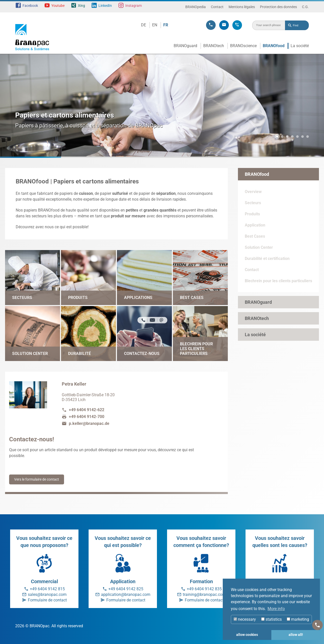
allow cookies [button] (247, 635)
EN (155, 25)
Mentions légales (242, 7)
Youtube (58, 6)
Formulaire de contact (47, 600)
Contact (217, 7)
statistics (271, 619)
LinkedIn (105, 6)
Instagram (134, 6)
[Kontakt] (317, 625)
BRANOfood (274, 46)
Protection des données (278, 7)
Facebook (30, 6)
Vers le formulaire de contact (37, 479)
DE (144, 25)
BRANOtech (214, 46)
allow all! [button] (296, 635)
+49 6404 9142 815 (47, 589)
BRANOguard (185, 46)
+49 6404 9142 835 (204, 589)
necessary (245, 619)
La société (300, 46)
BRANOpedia (196, 7)
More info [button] (276, 609)
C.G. (305, 7)
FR (166, 25)
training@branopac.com (204, 594)
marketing (298, 619)
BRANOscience (243, 46)
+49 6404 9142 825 (126, 589)
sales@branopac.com (47, 594)
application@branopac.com (126, 594)
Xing (82, 6)
